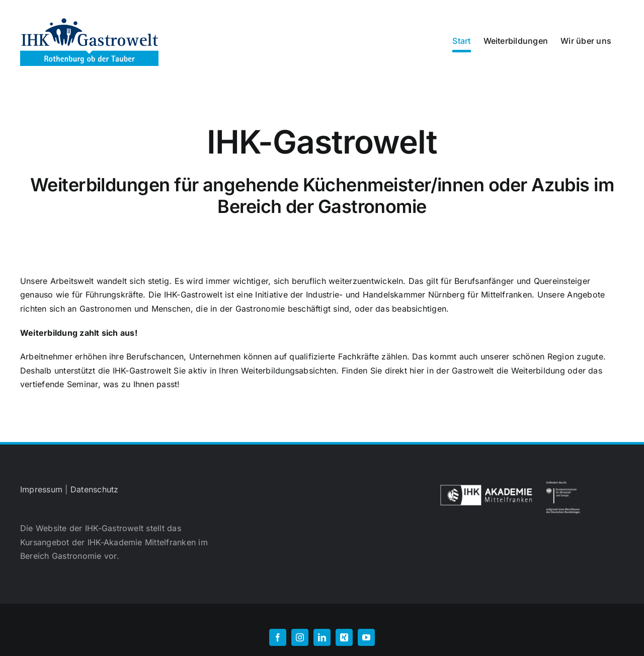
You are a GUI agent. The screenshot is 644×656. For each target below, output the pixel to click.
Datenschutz (95, 489)
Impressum (41, 489)
